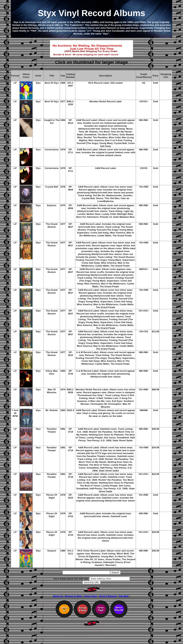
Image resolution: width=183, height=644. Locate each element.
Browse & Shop (74, 596)
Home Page (91, 596)
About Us (58, 596)
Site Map (124, 596)
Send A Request (108, 596)
